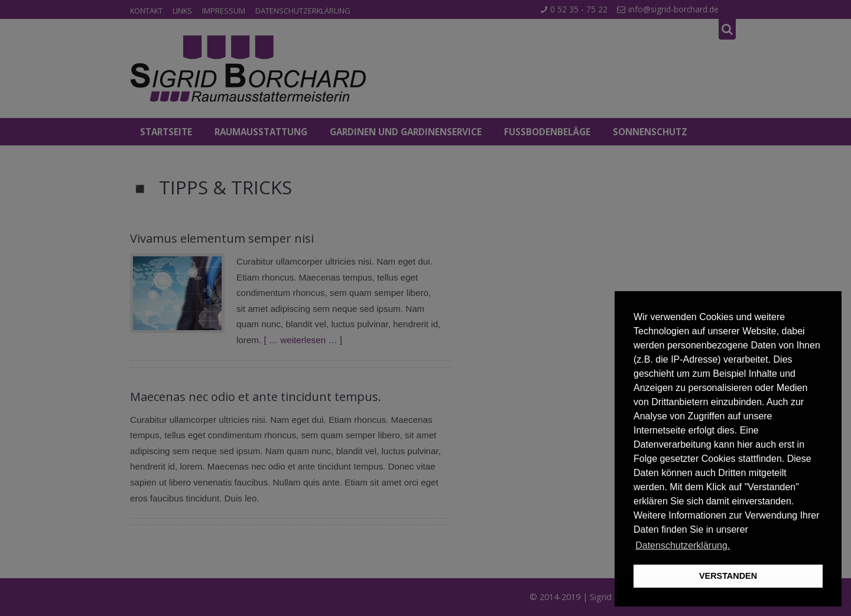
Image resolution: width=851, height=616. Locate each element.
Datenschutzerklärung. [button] (683, 545)
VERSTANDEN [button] (728, 576)
